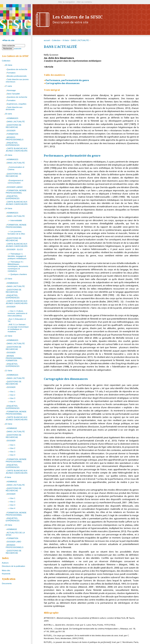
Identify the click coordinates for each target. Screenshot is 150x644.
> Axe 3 (12, 398)
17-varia (8, 86)
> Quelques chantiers (18, 274)
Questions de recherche (17, 69)
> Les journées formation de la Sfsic (16, 233)
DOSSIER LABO (14, 542)
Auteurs (5, 563)
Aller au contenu (84, 2)
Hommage (11, 90)
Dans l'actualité (13, 94)
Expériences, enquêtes (17, 104)
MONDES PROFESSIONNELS (15, 138)
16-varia (8, 114)
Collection (56, 40)
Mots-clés (6, 570)
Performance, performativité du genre (67, 80)
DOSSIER (11, 131)
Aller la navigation (66, 2)
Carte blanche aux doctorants (14, 108)
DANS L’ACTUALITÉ (16, 378)
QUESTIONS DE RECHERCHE (14, 126)
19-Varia (8, 525)
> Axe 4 (12, 402)
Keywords (6, 574)
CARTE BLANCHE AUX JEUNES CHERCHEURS (17, 150)
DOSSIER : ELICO (15, 249)
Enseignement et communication (15, 182)
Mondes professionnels (17, 76)
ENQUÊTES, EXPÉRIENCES (13, 144)
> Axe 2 (12, 395)
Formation (11, 73)
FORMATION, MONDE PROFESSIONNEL (16, 192)
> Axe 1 (12, 392)
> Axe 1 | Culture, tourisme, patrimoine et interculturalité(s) (17, 313)
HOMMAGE (12, 428)
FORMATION (12, 134)
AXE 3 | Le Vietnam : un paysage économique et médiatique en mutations (18, 328)
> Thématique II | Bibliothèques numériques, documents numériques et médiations (18, 266)
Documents (7, 583)
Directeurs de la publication (14, 566)
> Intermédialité (15, 220)
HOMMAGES (12, 118)
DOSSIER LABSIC (15, 187)
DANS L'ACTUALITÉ (80, 40)
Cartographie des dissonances (63, 83)
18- (8, 65)
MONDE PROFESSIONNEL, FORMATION (14, 358)
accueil (47, 40)
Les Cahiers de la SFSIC (78, 19)
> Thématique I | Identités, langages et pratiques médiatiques (17, 256)
